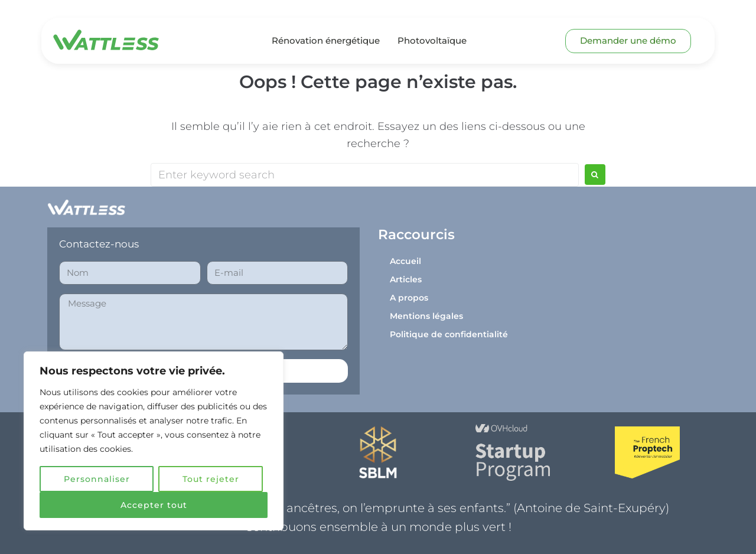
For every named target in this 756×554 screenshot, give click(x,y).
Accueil (405, 261)
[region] (154, 441)
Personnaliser (97, 479)
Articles (406, 279)
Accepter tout (154, 505)
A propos (409, 298)
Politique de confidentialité (449, 334)
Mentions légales (426, 316)
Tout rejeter (211, 479)
